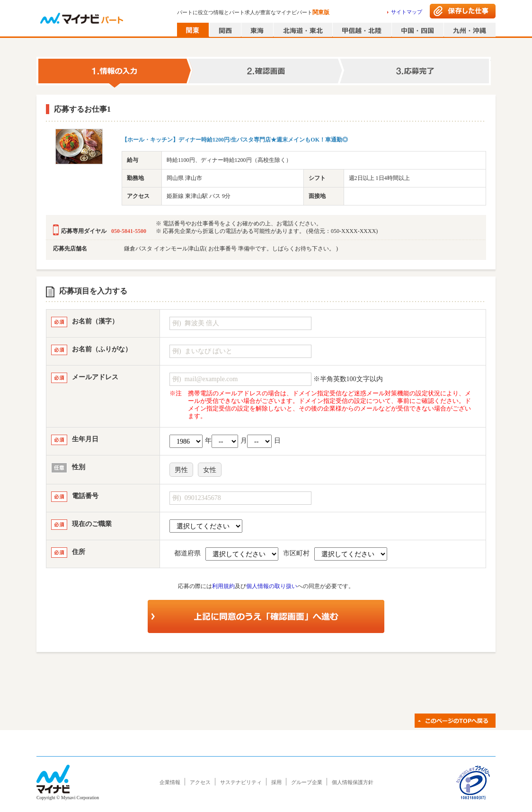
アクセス (200, 782)
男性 (181, 470)
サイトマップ (407, 12)
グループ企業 (307, 782)
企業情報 (170, 782)
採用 (276, 782)
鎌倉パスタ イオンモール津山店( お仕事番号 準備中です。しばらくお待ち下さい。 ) (231, 249)
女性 (210, 470)
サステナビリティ (241, 782)
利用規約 (223, 586)
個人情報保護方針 (353, 782)
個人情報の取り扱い (272, 586)
